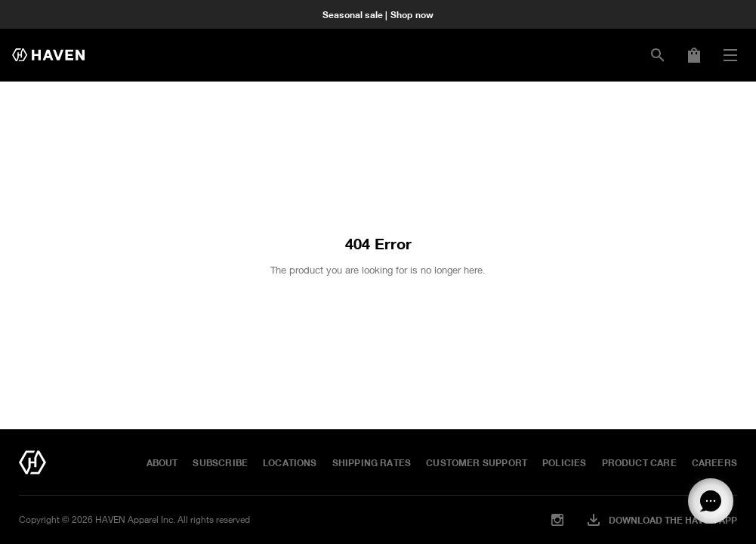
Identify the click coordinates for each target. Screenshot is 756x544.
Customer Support (477, 462)
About (162, 462)
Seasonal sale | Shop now (378, 14)
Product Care (639, 462)
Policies (564, 462)
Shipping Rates (372, 462)
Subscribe (220, 462)
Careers (714, 462)
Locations (290, 462)
